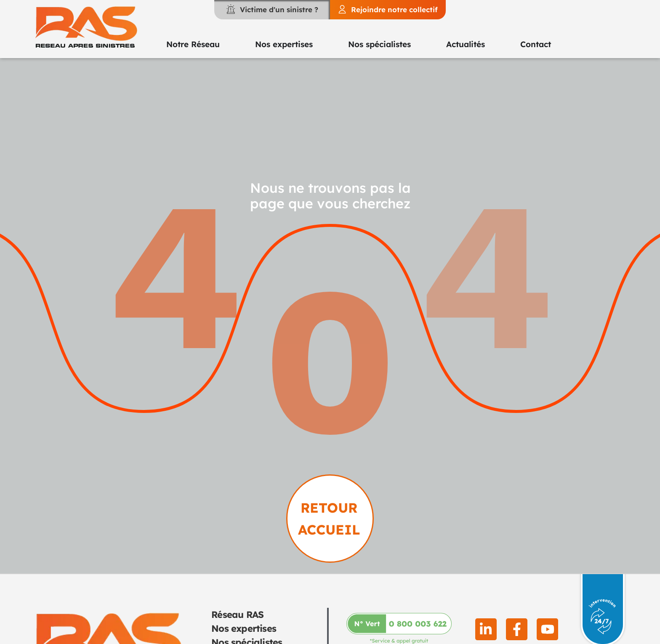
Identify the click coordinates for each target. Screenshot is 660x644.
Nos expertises (244, 628)
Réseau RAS (237, 615)
